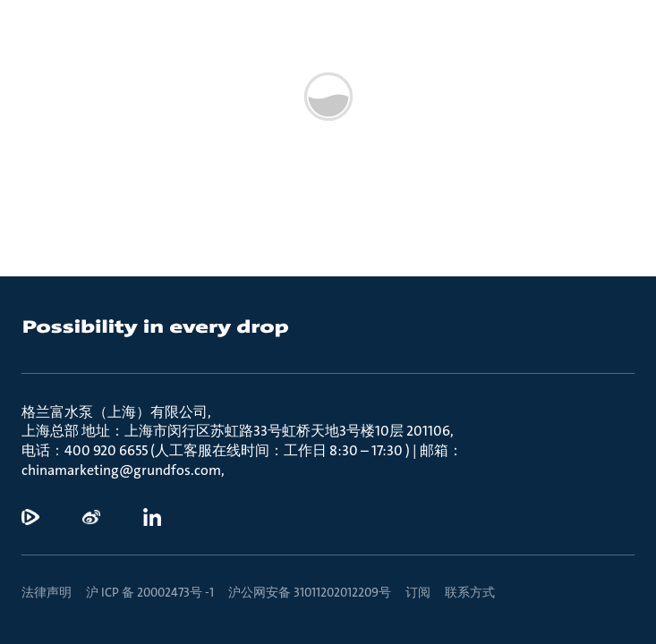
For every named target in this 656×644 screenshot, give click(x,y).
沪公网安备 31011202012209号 (310, 592)
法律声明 (47, 592)
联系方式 (470, 592)
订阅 (418, 592)
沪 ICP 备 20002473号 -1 (150, 592)
